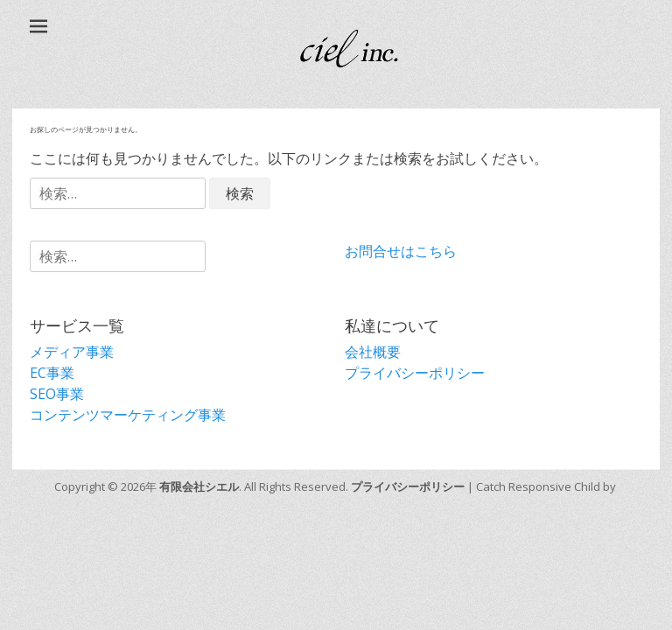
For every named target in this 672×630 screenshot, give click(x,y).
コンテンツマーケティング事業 (128, 415)
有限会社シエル (199, 486)
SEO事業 (57, 394)
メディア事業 (72, 352)
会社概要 (373, 352)
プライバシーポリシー (415, 373)
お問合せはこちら (401, 251)
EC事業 (52, 373)
